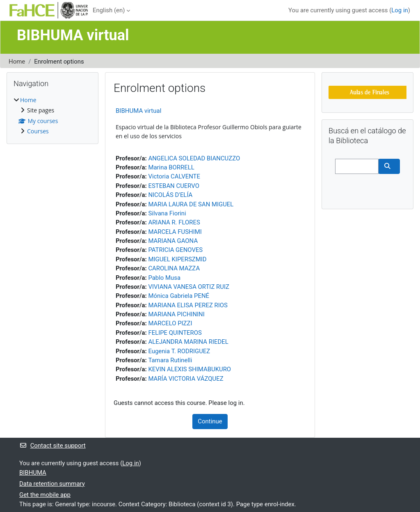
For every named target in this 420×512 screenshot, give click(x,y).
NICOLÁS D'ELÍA (170, 195)
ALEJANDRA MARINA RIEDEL (188, 342)
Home (17, 62)
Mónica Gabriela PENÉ (179, 296)
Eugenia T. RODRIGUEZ (179, 351)
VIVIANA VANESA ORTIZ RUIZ (188, 287)
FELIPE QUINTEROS (175, 333)
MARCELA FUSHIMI (175, 232)
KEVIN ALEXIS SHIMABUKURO (189, 369)
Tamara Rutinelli (170, 360)
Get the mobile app (45, 495)
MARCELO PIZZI (170, 323)
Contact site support (52, 446)
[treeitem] (52, 116)
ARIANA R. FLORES (174, 222)
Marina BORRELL (171, 167)
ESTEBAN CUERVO (174, 186)
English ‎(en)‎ (109, 10)
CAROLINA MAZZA (174, 268)
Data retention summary (52, 484)
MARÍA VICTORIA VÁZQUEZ (186, 379)
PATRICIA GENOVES (175, 250)
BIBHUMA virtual (138, 111)
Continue (210, 421)
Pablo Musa (164, 278)
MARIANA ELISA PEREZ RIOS (188, 305)
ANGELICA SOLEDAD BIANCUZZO (194, 158)
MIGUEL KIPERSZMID (177, 259)
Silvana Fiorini (167, 213)
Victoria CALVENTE (174, 176)
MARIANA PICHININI (176, 314)
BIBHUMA (33, 473)
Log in (399, 10)
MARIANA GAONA (173, 241)
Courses (38, 131)
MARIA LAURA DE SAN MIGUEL (191, 204)
